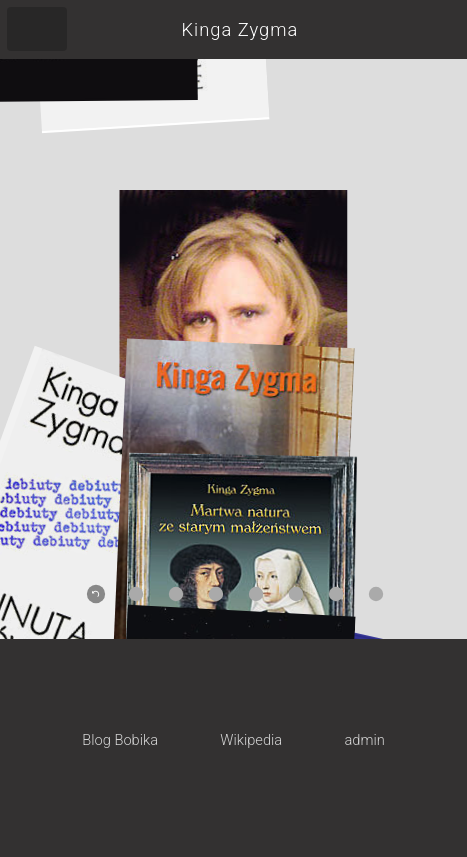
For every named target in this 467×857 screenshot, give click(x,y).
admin (364, 740)
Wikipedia (251, 740)
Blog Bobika (120, 740)
